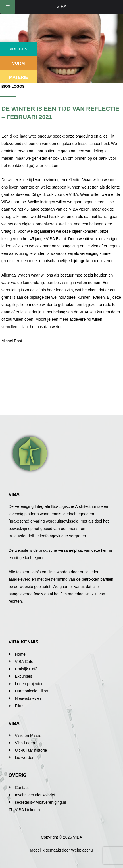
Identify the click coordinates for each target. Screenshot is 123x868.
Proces (18, 49)
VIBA (61, 7)
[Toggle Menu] (8, 7)
